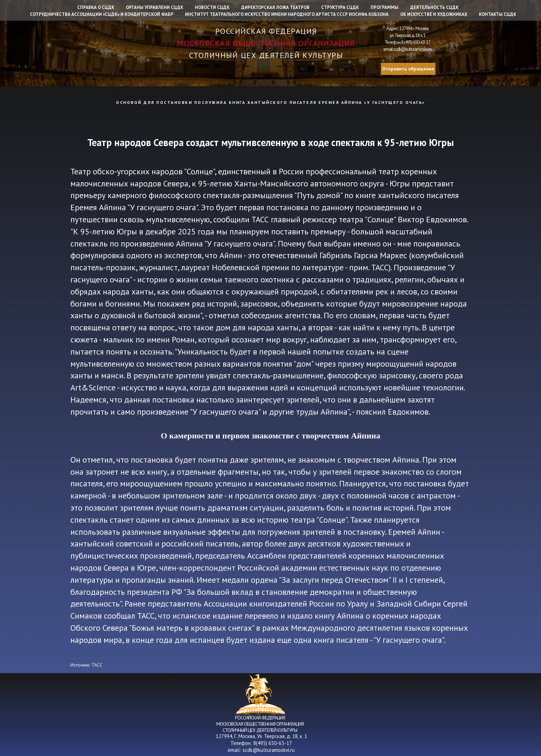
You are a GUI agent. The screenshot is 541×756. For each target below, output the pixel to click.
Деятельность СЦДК (434, 7)
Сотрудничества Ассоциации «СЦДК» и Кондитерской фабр (102, 14)
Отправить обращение (408, 69)
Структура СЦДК (340, 7)
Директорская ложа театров (275, 7)
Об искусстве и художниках (434, 14)
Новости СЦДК (212, 7)
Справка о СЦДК (96, 7)
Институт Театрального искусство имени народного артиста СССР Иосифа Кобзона (287, 14)
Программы (385, 7)
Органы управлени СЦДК (155, 7)
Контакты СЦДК (498, 14)
